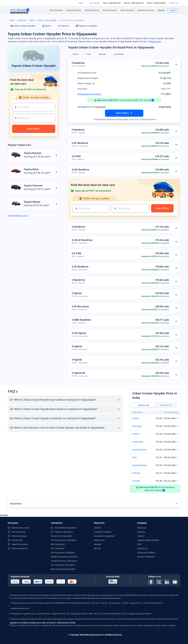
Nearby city (144, 405)
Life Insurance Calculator (63, 552)
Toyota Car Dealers (86, 26)
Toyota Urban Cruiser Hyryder (34, 66)
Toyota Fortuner (33, 186)
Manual (102, 54)
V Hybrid (77, 360)
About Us (142, 528)
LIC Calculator (58, 548)
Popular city (166, 405)
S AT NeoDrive (80, 143)
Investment (17, 540)
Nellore (136, 434)
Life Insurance (19, 532)
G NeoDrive (78, 227)
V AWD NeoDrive (81, 320)
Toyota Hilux (31, 169)
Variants (63, 26)
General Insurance (21, 528)
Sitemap (141, 532)
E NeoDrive (78, 63)
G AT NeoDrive (80, 267)
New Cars (22, 20)
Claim (81, 3)
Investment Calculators (66, 528)
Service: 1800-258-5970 (134, 3)
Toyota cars (21, 216)
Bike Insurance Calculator (63, 569)
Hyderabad (138, 442)
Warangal (137, 426)
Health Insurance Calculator (64, 557)
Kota (135, 457)
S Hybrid (77, 293)
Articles (98, 528)
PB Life (97, 548)
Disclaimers (16, 504)
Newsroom (99, 540)
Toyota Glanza (32, 202)
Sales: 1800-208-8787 (112, 3)
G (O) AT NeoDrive (82, 240)
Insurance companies (104, 536)
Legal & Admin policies (148, 540)
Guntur (136, 418)
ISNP (139, 544)
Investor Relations (146, 557)
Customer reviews (103, 532)
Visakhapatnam (140, 465)
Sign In (173, 10)
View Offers (122, 113)
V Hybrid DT (79, 373)
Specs (47, 26)
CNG (88, 54)
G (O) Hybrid (79, 333)
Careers (141, 536)
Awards (98, 544)
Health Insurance (20, 544)
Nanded (136, 481)
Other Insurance (20, 548)
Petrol (75, 54)
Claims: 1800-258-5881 (156, 3)
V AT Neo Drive (80, 306)
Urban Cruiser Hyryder (47, 20)
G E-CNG (76, 253)
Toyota (32, 20)
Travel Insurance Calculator (64, 561)
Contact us (142, 548)
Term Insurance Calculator (64, 540)
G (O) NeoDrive (80, 170)
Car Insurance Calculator (63, 565)
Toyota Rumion (33, 153)
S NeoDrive (78, 130)
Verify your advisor (146, 552)
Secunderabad (139, 450)
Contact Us (173, 3)
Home (12, 20)
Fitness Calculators (64, 532)
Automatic (118, 54)
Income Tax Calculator (62, 536)
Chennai (136, 473)
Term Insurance (19, 536)
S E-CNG (76, 156)
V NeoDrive (78, 280)
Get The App (95, 3)
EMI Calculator (58, 544)
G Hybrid (77, 346)
